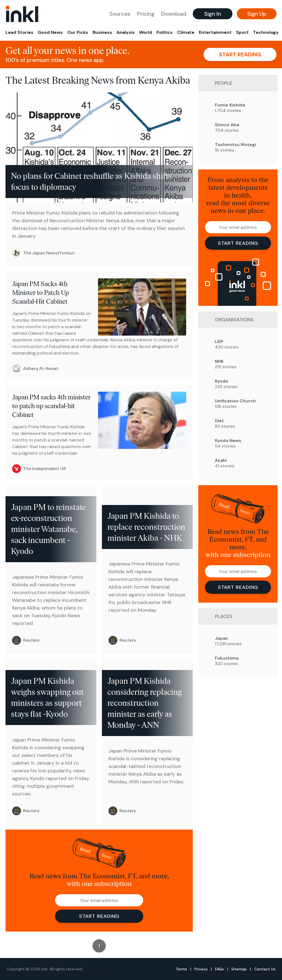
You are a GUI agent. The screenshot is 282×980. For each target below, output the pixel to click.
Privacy (201, 969)
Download (174, 14)
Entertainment (215, 32)
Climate (186, 32)
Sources (120, 14)
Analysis (126, 32)
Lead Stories (19, 32)
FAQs (219, 969)
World (146, 32)
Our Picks (78, 32)
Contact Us (265, 969)
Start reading (240, 54)
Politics (165, 32)
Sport (242, 32)
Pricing (146, 14)
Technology (266, 32)
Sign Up (257, 14)
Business (102, 32)
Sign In (213, 14)
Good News (50, 32)
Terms (181, 969)
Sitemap (239, 969)
